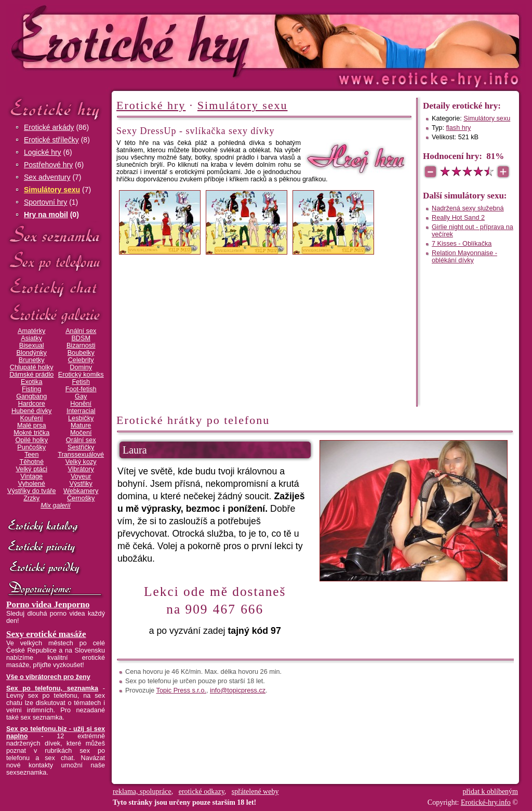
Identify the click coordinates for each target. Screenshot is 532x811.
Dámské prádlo (31, 375)
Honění (81, 404)
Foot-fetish (81, 389)
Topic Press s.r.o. (181, 690)
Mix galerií (56, 506)
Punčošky (31, 447)
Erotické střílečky (51, 140)
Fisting (31, 389)
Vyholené (32, 484)
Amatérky (31, 331)
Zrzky (31, 498)
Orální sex (81, 440)
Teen (31, 455)
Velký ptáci (31, 469)
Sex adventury (47, 177)
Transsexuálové (81, 455)
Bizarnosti (81, 345)
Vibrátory (81, 469)
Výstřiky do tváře (32, 491)
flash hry (458, 128)
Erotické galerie (56, 314)
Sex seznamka (56, 235)
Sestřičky (81, 447)
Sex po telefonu (56, 261)
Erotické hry (56, 108)
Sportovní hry (45, 202)
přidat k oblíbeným (490, 792)
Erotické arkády (49, 127)
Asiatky (31, 338)
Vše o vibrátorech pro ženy (48, 677)
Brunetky (32, 360)
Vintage (31, 476)
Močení (81, 433)
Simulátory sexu (52, 190)
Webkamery (81, 491)
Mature (81, 426)
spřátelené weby (255, 792)
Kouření (32, 418)
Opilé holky (31, 440)
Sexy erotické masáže (46, 634)
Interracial (81, 411)
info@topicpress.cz (238, 690)
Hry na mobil (46, 215)
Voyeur (81, 476)
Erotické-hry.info (181, 41)
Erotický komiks (81, 375)
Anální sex (81, 331)
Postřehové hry (48, 165)
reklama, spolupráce (142, 792)
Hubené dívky (31, 411)
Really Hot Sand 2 (458, 218)
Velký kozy (81, 462)
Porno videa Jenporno (48, 604)
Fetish (81, 382)
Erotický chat (56, 288)
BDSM (81, 338)
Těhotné (31, 462)
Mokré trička (31, 433)
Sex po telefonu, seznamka (52, 688)
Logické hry (43, 152)
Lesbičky (81, 418)
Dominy (81, 367)
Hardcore (32, 404)
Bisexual (32, 345)
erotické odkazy (202, 792)
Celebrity (81, 360)
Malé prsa (32, 426)
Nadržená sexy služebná (468, 208)
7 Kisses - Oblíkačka (462, 244)
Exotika (32, 382)
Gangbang (31, 396)
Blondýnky (32, 353)
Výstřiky (81, 484)
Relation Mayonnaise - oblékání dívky (464, 257)
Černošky (81, 498)
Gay (81, 396)
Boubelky (81, 353)
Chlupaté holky (32, 367)
